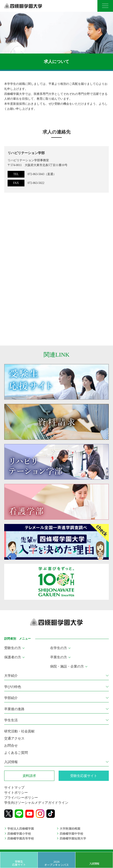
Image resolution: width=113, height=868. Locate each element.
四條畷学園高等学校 (21, 839)
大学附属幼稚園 (70, 829)
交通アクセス (14, 738)
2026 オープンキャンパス (56, 863)
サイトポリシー (16, 793)
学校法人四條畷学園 (21, 829)
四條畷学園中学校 (71, 834)
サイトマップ (14, 787)
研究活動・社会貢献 (19, 731)
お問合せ (11, 746)
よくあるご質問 (16, 753)
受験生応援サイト (19, 863)
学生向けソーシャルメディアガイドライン (36, 803)
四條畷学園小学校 (19, 834)
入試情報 (94, 863)
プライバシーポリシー (21, 798)
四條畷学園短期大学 (73, 839)
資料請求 (29, 776)
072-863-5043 (36, 174)
